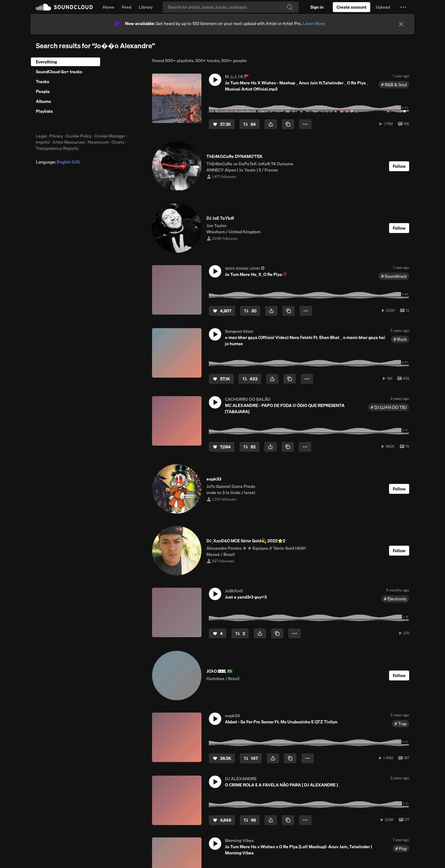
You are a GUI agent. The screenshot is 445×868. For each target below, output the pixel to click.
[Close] (401, 24)
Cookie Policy (79, 136)
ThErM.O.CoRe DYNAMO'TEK (234, 156)
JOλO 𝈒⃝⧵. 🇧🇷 (219, 671)
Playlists (44, 111)
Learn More (314, 23)
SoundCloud (64, 7)
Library (146, 7)
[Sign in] (317, 7)
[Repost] (250, 124)
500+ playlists (179, 61)
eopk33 (214, 479)
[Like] (222, 124)
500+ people (234, 61)
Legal (41, 136)
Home (108, 7)
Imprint (43, 142)
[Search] (231, 7)
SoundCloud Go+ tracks (59, 72)
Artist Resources (69, 142)
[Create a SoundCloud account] (352, 7)
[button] (403, 7)
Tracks (42, 82)
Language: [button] (58, 162)
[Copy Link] (288, 124)
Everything (46, 62)
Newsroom (98, 142)
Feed (127, 7)
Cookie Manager (110, 136)
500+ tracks (207, 61)
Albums (43, 101)
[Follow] (399, 166)
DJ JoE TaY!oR (220, 218)
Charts (118, 142)
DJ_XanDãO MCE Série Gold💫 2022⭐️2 (246, 541)
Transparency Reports (57, 148)
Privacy (56, 136)
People (43, 91)
